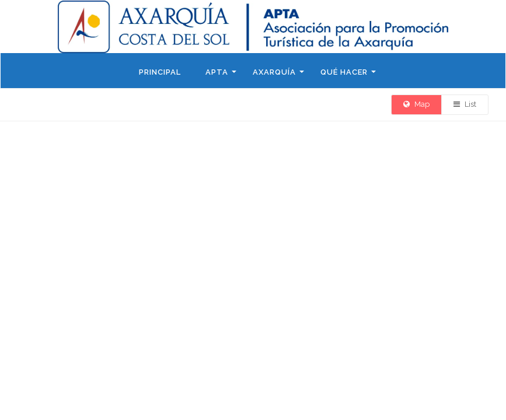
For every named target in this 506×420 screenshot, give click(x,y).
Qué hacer (344, 72)
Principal (160, 72)
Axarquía (274, 72)
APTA (217, 72)
